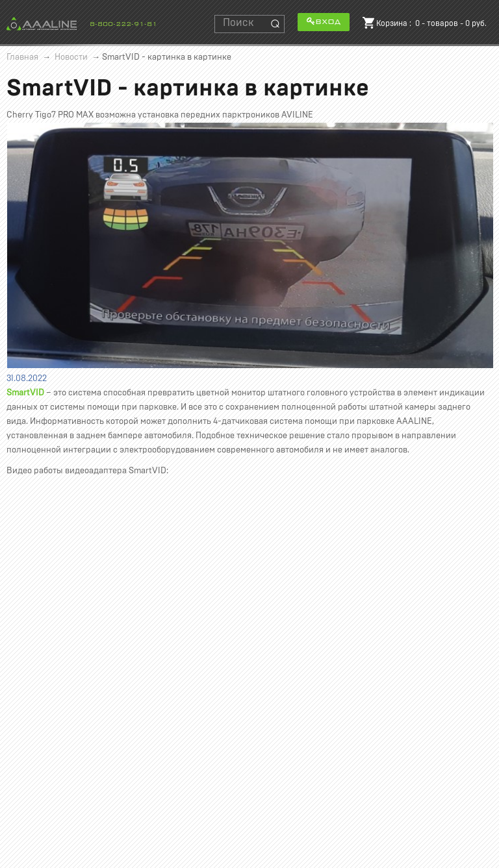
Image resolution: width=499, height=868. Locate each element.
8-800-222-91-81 (123, 24)
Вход (324, 21)
